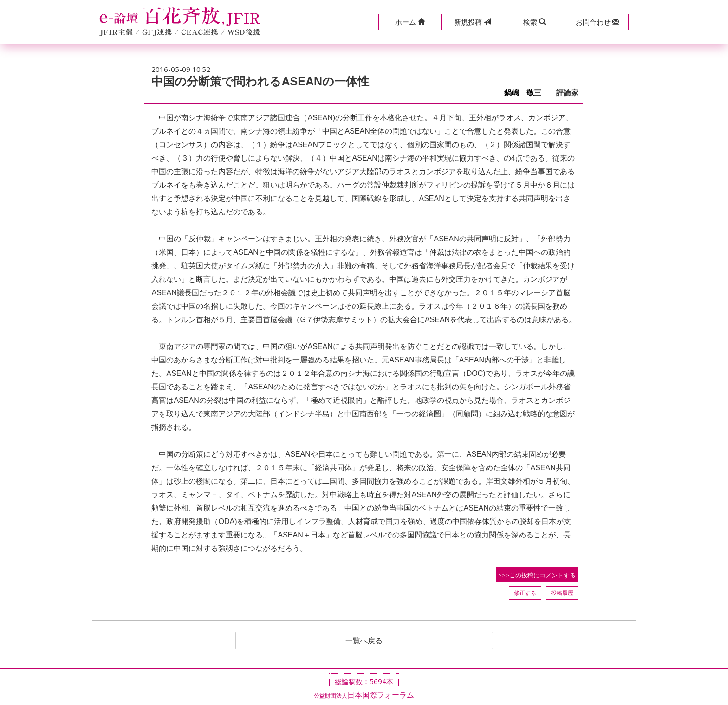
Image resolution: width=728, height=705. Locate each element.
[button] (410, 22)
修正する (525, 593)
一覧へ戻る (364, 640)
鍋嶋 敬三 (526, 93)
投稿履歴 (562, 593)
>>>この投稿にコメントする (537, 575)
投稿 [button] (472, 22)
